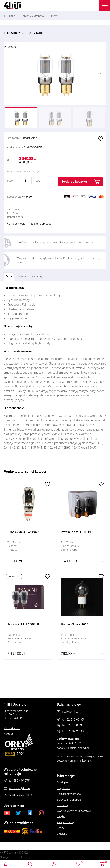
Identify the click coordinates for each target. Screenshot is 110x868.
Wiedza (61, 817)
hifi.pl (12, 16)
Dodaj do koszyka (74, 182)
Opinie (22, 276)
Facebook (30, 813)
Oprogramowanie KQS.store (17, 857)
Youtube (7, 813)
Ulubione (100, 139)
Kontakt (8, 734)
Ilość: (10, 181)
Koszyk (61, 828)
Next (100, 74)
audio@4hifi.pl (71, 712)
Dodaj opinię (30, 138)
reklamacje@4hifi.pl (21, 795)
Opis (8, 276)
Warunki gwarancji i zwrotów (74, 811)
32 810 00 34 (75, 725)
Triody (54, 16)
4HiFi (15, 6)
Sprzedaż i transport (69, 800)
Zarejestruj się (65, 822)
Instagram (41, 813)
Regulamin (63, 788)
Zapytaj (36, 276)
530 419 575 (21, 781)
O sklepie (62, 783)
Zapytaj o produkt (41, 224)
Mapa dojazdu (12, 728)
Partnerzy (63, 805)
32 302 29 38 (75, 731)
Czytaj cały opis (16, 224)
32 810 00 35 (75, 719)
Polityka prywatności (69, 794)
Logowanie (54, 864)
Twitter (19, 813)
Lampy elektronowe (33, 16)
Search (30, 864)
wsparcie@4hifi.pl (20, 788)
